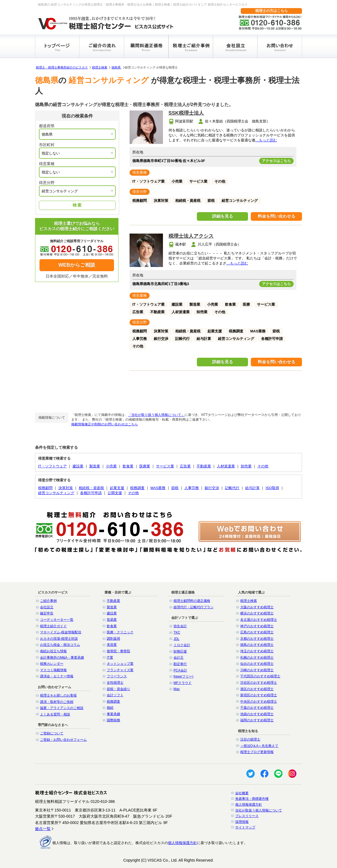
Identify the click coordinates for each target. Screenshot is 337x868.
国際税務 (113, 720)
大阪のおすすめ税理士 (257, 607)
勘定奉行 (180, 664)
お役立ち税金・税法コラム (60, 645)
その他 (263, 466)
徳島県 (117, 67)
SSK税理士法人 (186, 113)
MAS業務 (158, 488)
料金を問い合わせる (277, 216)
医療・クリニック (120, 632)
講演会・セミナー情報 (57, 676)
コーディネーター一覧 (57, 620)
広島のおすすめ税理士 (257, 632)
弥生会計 (180, 626)
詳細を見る (223, 216)
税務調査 (137, 488)
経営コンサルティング (56, 493)
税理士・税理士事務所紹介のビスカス (62, 67)
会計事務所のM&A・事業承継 (62, 658)
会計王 (179, 658)
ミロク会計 (182, 645)
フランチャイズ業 (120, 670)
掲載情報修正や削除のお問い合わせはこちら (105, 424)
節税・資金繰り (118, 689)
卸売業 (246, 466)
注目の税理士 (250, 739)
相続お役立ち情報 (53, 651)
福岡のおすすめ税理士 (257, 720)
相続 (110, 708)
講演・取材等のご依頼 (57, 702)
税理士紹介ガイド (53, 626)
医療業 (145, 466)
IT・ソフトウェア (52, 466)
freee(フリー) (183, 676)
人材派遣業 (226, 466)
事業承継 (113, 714)
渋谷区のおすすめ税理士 (259, 683)
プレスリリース (247, 816)
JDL (176, 639)
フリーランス (117, 676)
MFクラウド (183, 683)
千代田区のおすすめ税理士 (260, 676)
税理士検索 (100, 67)
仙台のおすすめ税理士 (257, 664)
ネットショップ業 (120, 664)
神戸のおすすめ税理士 (257, 626)
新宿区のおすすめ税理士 (259, 695)
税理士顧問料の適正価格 (192, 601)
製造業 (95, 466)
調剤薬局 (113, 639)
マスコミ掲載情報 (53, 670)
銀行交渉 (212, 488)
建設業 (78, 466)
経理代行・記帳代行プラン (194, 607)
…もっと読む (266, 140)
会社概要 (242, 793)
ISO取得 (272, 488)
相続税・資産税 (91, 488)
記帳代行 (232, 488)
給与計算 (252, 488)
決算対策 (66, 488)
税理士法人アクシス (191, 236)
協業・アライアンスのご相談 (62, 708)
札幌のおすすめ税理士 (257, 658)
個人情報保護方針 (249, 805)
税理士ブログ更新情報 (257, 752)
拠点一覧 (43, 829)
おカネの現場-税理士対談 (59, 639)
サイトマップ (245, 827)
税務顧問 (45, 488)
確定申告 (47, 613)
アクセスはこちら (276, 161)
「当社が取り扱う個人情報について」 (156, 415)
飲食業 (128, 466)
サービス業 (165, 466)
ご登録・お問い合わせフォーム (63, 740)
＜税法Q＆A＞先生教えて (259, 746)
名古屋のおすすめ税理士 (259, 620)
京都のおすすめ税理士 (257, 639)
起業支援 (117, 488)
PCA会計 (180, 670)
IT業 (110, 658)
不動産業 (204, 466)
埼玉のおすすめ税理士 (257, 651)
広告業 (185, 466)
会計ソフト (115, 695)
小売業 (111, 466)
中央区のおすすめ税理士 (259, 702)
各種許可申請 (91, 493)
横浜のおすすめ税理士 (257, 613)
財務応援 (180, 651)
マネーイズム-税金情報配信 (61, 632)
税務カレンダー (52, 664)
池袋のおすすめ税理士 (257, 714)
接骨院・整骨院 (118, 651)
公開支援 (115, 493)
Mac (177, 689)
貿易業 (112, 620)
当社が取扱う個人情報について (259, 810)
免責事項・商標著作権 (252, 799)
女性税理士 (115, 683)
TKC (177, 632)
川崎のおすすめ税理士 (257, 670)
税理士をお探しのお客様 (58, 695)
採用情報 (242, 822)
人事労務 (192, 488)
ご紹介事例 (48, 601)
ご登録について (52, 733)
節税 (175, 488)
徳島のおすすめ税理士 (257, 645)
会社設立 (47, 607)
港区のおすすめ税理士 (257, 689)
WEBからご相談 (77, 265)
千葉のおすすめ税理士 (257, 708)
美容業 (112, 645)
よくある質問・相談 (55, 714)
